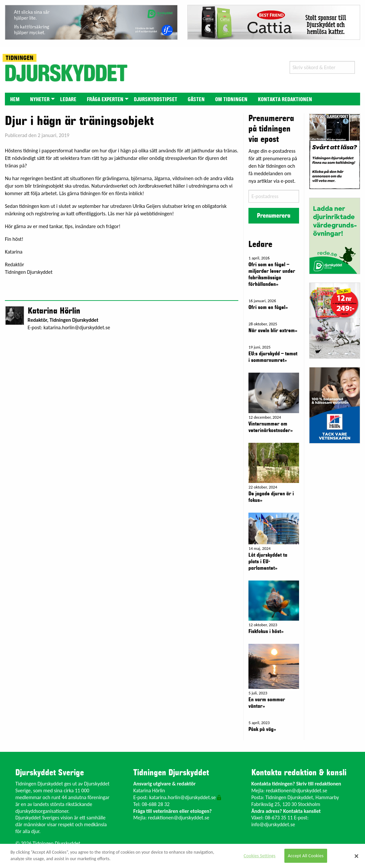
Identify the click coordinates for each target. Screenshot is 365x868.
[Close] (357, 856)
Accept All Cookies (306, 856)
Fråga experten (105, 100)
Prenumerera (274, 216)
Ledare (68, 100)
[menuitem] (15, 99)
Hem (15, 100)
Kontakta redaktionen (285, 100)
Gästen (196, 100)
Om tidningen (231, 100)
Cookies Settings (259, 856)
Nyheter (40, 100)
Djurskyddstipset (156, 100)
